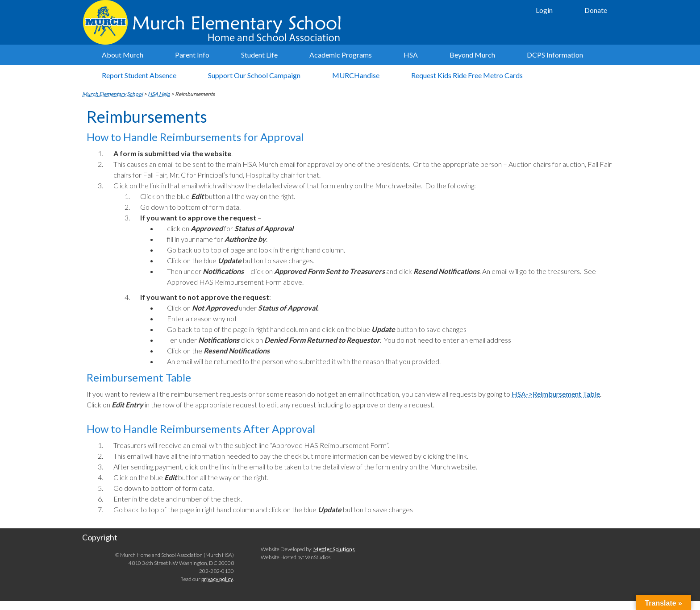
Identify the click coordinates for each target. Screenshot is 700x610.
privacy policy (217, 579)
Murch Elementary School (216, 22)
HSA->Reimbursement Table (556, 394)
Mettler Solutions (334, 549)
